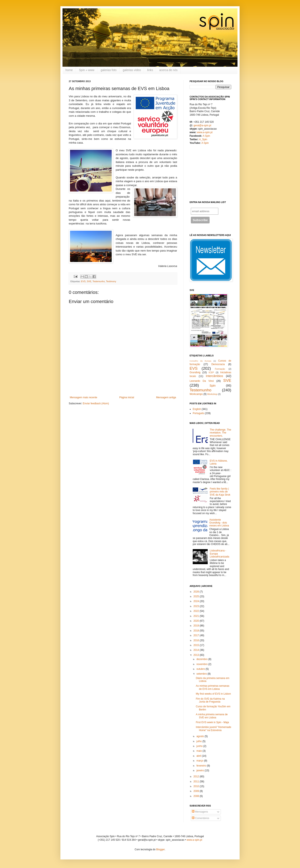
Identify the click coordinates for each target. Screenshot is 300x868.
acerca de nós (168, 70)
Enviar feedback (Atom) (96, 403)
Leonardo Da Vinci (202, 381)
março (200, 761)
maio (199, 751)
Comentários (201, 818)
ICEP (211, 372)
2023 (196, 606)
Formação (220, 369)
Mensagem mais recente (83, 397)
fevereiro (201, 766)
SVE (89, 281)
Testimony (111, 281)
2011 (196, 782)
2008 (196, 796)
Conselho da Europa (200, 361)
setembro (202, 674)
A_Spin (203, 139)
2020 (196, 621)
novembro (202, 664)
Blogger (161, 849)
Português (198, 413)
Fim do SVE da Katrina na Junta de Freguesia (210, 700)
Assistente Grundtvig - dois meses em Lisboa (219, 523)
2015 (196, 645)
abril (199, 756)
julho (199, 741)
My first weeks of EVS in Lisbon (213, 694)
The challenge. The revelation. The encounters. (221, 433)
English (197, 409)
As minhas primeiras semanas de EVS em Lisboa (213, 687)
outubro (201, 669)
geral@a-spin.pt (202, 125)
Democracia (218, 364)
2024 (196, 601)
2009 (196, 791)
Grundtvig (195, 372)
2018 (196, 631)
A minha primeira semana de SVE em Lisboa (212, 716)
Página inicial (127, 397)
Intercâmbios (214, 376)
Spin (213, 386)
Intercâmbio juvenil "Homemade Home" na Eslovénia (214, 729)
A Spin (206, 136)
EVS (83, 281)
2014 (196, 650)
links (150, 70)
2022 (196, 611)
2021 (196, 616)
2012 (196, 777)
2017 (196, 635)
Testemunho (99, 281)
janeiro (200, 770)
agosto (200, 736)
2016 (196, 640)
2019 (196, 626)
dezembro (202, 659)
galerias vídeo (132, 70)
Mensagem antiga (166, 397)
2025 (196, 596)
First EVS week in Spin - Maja (212, 722)
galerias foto (109, 70)
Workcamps (196, 394)
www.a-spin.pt (205, 132)
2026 (196, 592)
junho (199, 746)
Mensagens (200, 812)
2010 (196, 786)
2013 (196, 655)
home (69, 70)
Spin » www (87, 70)
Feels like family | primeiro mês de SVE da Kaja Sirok (220, 492)
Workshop (212, 394)
